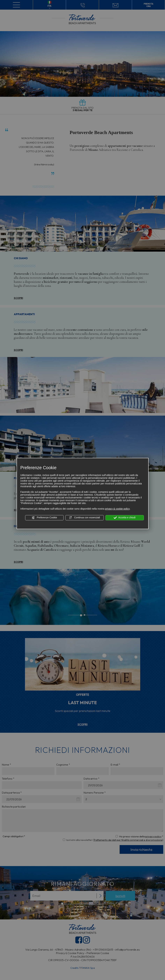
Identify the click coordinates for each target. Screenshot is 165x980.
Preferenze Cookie (44, 518)
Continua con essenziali (85, 518)
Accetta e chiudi (125, 518)
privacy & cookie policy (117, 509)
